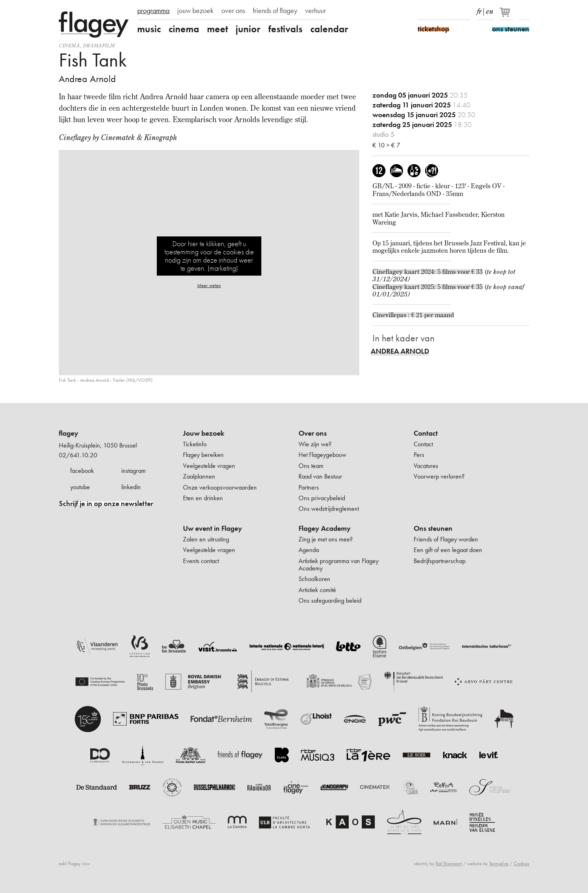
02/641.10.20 (78, 455)
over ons (233, 11)
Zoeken (524, 11)
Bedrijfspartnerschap (440, 561)
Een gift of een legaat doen (448, 550)
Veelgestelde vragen (209, 466)
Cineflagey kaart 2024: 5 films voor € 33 (428, 272)
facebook (82, 471)
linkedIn (465, 11)
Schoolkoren (314, 579)
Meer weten (209, 285)
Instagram (437, 11)
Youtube (451, 11)
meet (217, 29)
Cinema (69, 46)
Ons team (311, 466)
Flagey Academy (325, 528)
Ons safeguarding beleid (330, 600)
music (149, 29)
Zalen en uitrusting (206, 539)
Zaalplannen (199, 476)
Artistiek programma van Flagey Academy (339, 565)
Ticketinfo (195, 444)
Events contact (201, 561)
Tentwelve (499, 864)
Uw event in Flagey (213, 528)
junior (248, 29)
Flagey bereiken (203, 455)
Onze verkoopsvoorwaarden (220, 487)
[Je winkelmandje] (507, 16)
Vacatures (426, 466)
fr (479, 10)
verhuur (315, 11)
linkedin (131, 487)
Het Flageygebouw (322, 455)
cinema (184, 29)
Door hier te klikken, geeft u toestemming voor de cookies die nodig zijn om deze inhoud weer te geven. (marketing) (209, 256)
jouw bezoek (195, 11)
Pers (419, 455)
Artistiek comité (317, 590)
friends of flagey (275, 11)
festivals (285, 29)
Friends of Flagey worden (446, 539)
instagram (134, 471)
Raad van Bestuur (320, 476)
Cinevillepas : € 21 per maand (413, 315)
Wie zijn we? (315, 444)
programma (153, 11)
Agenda (309, 550)
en (490, 10)
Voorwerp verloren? (439, 476)
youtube (80, 487)
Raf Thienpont (449, 864)
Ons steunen (433, 528)
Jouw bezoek (204, 433)
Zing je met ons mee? (326, 539)
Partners (309, 487)
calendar (329, 29)
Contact (426, 433)
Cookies (521, 864)
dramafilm (99, 46)
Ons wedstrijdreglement (329, 509)
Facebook (423, 11)
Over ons (313, 433)
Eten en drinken (203, 498)
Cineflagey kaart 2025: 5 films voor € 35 (428, 287)
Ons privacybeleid (322, 498)
